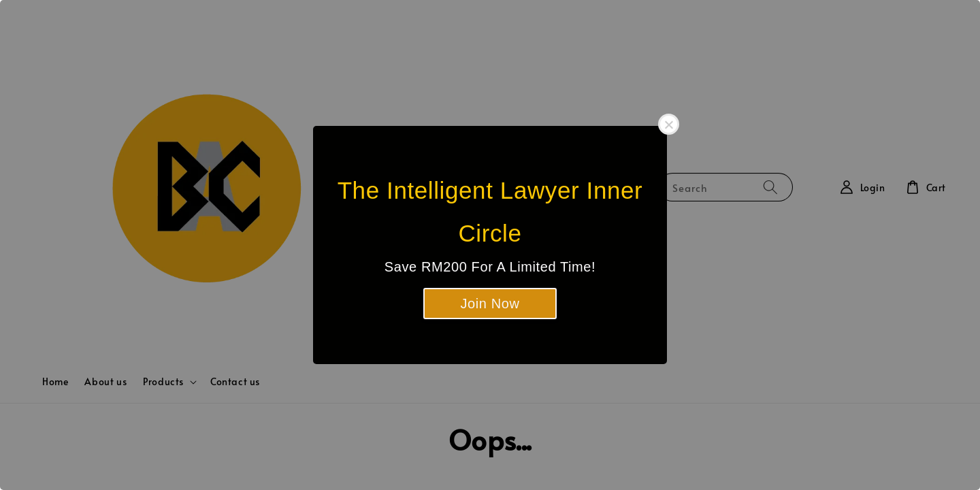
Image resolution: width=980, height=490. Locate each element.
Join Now (490, 304)
